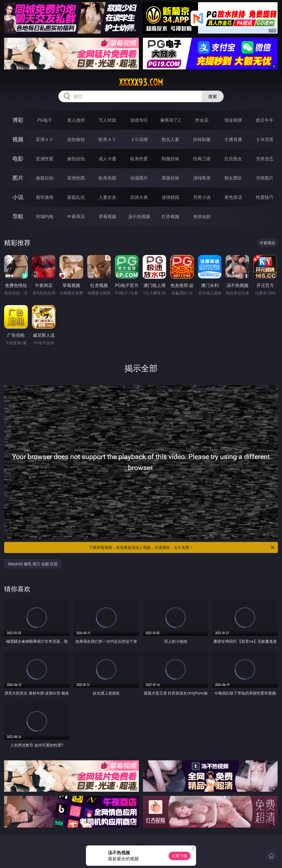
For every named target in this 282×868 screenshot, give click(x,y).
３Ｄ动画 (139, 139)
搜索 (213, 96)
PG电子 (44, 120)
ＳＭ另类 (265, 139)
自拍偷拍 (76, 139)
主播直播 (233, 139)
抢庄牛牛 (265, 120)
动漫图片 (139, 178)
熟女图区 (233, 178)
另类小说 (202, 197)
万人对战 (107, 120)
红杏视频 (170, 216)
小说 (18, 197)
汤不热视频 (139, 216)
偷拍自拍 (76, 159)
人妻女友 (107, 197)
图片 (18, 178)
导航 (18, 216)
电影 (18, 158)
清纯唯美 (202, 178)
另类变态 (265, 159)
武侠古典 (139, 197)
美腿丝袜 (170, 178)
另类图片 (265, 178)
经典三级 (202, 159)
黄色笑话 (233, 197)
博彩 (18, 120)
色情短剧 (202, 216)
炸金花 (202, 120)
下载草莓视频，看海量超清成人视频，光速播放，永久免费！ (182, 547)
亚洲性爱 (45, 159)
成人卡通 (107, 159)
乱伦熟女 (233, 159)
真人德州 (76, 120)
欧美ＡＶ (107, 139)
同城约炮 (45, 216)
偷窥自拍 (45, 178)
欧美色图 (107, 178)
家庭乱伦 (76, 197)
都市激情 (45, 197)
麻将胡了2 (170, 120)
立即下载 (180, 856)
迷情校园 (170, 197)
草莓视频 (107, 216)
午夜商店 (76, 216)
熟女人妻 (170, 139)
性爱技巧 (265, 197)
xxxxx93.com (141, 82)
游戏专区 (139, 120)
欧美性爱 (139, 159)
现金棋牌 (233, 120)
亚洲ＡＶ (45, 139)
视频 (18, 139)
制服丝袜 (170, 159)
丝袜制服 (202, 139)
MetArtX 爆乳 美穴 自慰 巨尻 (33, 564)
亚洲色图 (76, 178)
